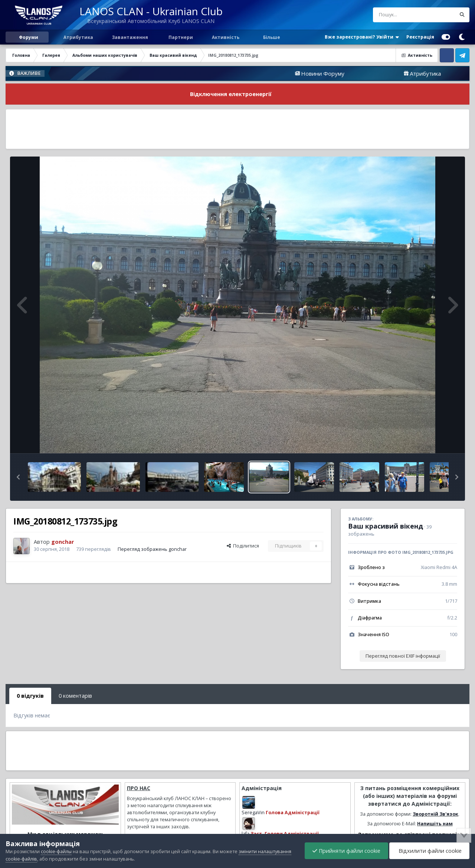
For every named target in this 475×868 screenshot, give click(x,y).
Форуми (29, 37)
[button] (18, 477)
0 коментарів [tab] (75, 696)
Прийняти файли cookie (346, 851)
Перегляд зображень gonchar (152, 549)
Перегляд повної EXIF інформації (403, 656)
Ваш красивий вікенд (386, 526)
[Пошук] (401, 15)
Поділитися (243, 546)
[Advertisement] (237, 129)
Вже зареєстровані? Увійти (362, 37)
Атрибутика (78, 37)
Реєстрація (420, 37)
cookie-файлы (56, 851)
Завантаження (130, 37)
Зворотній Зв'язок (435, 814)
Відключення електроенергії (231, 94)
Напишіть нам (435, 824)
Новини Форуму (343, 73)
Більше (272, 37)
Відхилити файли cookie (429, 851)
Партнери (180, 37)
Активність (226, 37)
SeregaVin (253, 813)
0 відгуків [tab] (30, 696)
